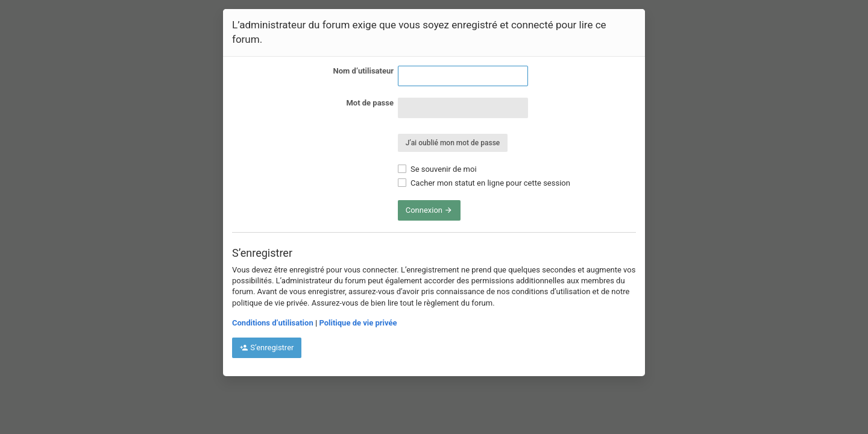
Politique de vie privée (358, 323)
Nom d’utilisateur (363, 71)
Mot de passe (370, 103)
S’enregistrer (267, 348)
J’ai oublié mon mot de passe (453, 143)
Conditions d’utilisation (273, 323)
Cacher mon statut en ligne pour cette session (484, 183)
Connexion (429, 210)
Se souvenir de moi (437, 169)
